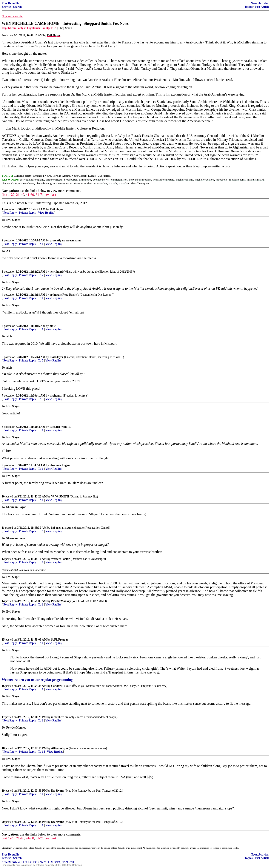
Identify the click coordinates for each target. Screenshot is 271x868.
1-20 (11, 195)
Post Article (262, 7)
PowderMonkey (61, 601)
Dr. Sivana (58, 791)
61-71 (40, 195)
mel (53, 717)
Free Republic (11, 3)
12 (3, 559)
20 (3, 822)
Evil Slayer (57, 209)
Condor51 (57, 686)
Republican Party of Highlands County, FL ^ (29, 28)
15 (3, 640)
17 (3, 717)
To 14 (42, 752)
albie (53, 326)
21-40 (20, 195)
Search (17, 7)
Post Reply (10, 213)
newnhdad (56, 272)
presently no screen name (66, 240)
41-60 (30, 195)
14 (3, 601)
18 (3, 748)
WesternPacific (61, 559)
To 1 (41, 244)
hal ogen (56, 528)
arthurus (55, 295)
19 (3, 791)
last (54, 195)
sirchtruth (56, 396)
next (48, 195)
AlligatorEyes (60, 748)
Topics (249, 7)
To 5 (41, 361)
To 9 (41, 531)
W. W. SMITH (60, 497)
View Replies (46, 213)
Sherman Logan (60, 465)
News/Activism (260, 3)
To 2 (41, 275)
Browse (6, 7)
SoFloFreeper (60, 640)
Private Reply (28, 213)
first (5, 195)
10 (3, 497)
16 (3, 686)
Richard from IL (60, 427)
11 (3, 528)
